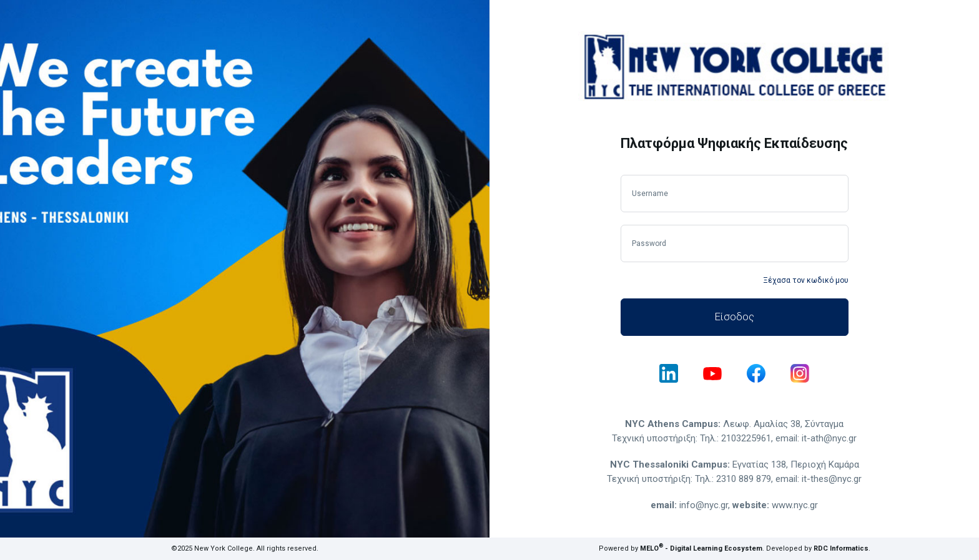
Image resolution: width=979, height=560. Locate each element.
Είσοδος (734, 317)
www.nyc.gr (795, 505)
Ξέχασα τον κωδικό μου (806, 280)
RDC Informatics (841, 548)
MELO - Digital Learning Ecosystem (701, 548)
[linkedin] (669, 373)
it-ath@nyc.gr (829, 438)
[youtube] (712, 373)
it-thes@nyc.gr (832, 479)
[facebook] (756, 373)
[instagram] (800, 373)
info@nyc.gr (704, 505)
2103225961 (746, 438)
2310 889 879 (744, 479)
